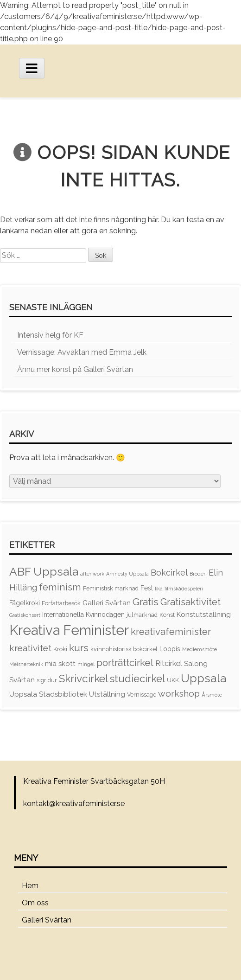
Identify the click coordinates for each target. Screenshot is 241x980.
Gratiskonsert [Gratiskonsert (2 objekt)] (25, 615)
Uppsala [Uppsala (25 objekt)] (204, 678)
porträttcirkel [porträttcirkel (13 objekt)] (125, 663)
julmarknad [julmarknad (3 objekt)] (142, 615)
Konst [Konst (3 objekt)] (167, 615)
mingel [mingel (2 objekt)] (86, 664)
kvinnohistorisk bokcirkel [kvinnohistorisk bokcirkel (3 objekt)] (124, 649)
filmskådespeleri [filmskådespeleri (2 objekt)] (184, 589)
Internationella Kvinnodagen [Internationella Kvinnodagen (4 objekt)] (83, 615)
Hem (30, 886)
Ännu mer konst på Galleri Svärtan (75, 369)
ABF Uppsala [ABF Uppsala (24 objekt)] (44, 572)
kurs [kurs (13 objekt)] (79, 648)
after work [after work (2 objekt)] (92, 574)
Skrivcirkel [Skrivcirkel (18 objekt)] (83, 678)
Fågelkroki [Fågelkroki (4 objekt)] (25, 603)
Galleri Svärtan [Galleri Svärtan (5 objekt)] (107, 603)
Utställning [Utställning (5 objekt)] (107, 694)
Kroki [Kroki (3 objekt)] (60, 649)
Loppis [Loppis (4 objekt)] (170, 649)
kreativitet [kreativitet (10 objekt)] (30, 648)
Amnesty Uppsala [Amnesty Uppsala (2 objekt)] (127, 574)
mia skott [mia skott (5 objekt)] (60, 664)
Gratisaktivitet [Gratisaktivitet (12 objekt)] (190, 602)
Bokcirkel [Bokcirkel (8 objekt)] (169, 573)
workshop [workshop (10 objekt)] (179, 693)
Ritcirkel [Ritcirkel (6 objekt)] (169, 663)
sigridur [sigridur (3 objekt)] (47, 680)
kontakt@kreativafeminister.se (74, 804)
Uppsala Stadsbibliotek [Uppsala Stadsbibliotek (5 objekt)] (48, 694)
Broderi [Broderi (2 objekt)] (198, 574)
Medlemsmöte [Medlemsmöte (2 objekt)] (200, 649)
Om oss (35, 903)
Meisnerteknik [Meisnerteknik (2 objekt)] (26, 664)
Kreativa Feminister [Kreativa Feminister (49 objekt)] (69, 630)
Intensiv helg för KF (50, 335)
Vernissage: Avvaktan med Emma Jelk (82, 352)
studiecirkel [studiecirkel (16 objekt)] (137, 679)
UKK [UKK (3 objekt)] (173, 680)
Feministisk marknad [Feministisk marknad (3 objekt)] (111, 588)
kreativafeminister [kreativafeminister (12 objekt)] (171, 632)
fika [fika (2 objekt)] (159, 589)
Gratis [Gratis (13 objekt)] (146, 602)
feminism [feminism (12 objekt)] (60, 587)
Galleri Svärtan (47, 920)
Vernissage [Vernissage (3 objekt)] (142, 695)
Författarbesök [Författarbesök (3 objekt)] (61, 603)
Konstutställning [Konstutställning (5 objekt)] (204, 615)
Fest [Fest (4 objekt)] (147, 588)
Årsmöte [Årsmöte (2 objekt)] (212, 695)
